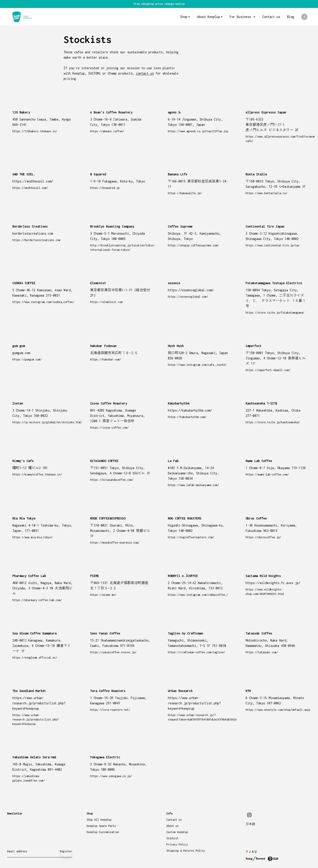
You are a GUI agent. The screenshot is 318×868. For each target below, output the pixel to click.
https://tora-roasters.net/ (110, 710)
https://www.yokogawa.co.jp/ (111, 776)
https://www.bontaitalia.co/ (266, 193)
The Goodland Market (29, 691)
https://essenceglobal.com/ (188, 297)
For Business (241, 17)
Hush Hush (176, 346)
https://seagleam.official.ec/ (35, 658)
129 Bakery (21, 112)
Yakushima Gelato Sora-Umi (34, 757)
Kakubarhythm (178, 403)
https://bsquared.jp (105, 188)
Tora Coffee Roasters (108, 691)
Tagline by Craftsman (185, 633)
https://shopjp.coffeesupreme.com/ (193, 245)
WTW (248, 691)
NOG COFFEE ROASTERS (185, 518)
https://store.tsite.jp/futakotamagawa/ (275, 313)
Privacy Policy (177, 844)
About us (172, 826)
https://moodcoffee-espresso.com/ (115, 543)
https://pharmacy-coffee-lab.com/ (37, 600)
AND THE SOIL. (24, 174)
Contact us (271, 17)
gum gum (19, 346)
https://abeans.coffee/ (107, 131)
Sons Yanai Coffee (105, 633)
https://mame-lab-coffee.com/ (267, 474)
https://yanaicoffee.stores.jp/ (113, 652)
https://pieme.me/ (103, 595)
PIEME (95, 576)
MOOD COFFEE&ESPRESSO (108, 518)
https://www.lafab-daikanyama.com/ (193, 485)
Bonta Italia (256, 174)
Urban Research (180, 691)
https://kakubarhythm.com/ (187, 417)
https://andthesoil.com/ (30, 188)
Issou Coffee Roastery (109, 403)
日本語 (250, 824)
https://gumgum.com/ (27, 359)
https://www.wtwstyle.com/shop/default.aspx (278, 710)
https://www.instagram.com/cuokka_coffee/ (43, 302)
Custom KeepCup (177, 832)
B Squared (98, 174)
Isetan (18, 403)
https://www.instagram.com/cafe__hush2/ (197, 365)
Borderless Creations (30, 226)
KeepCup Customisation (103, 832)
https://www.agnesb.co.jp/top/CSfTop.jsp (198, 131)
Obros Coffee (256, 518)
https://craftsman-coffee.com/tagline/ (196, 652)
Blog (291, 17)
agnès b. (175, 112)
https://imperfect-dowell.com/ (268, 370)
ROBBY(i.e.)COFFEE (183, 576)
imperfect (254, 346)
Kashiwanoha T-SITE (261, 403)
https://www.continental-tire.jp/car (273, 245)
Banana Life (178, 174)
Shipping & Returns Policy (186, 851)
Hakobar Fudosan (103, 346)
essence (174, 283)
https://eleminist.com (106, 302)
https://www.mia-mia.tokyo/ (32, 537)
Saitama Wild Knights (263, 576)
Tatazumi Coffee (259, 633)
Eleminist (98, 283)
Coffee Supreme (180, 226)
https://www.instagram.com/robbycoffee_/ (198, 595)
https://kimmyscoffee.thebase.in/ (37, 474)
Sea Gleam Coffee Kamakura (34, 633)
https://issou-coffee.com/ (109, 428)
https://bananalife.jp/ (185, 193)
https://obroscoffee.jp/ (263, 537)
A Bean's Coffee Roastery (111, 112)
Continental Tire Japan (265, 226)
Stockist (172, 838)
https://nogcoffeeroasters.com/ (191, 537)
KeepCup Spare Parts (103, 826)
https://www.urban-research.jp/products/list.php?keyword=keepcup (36, 720)
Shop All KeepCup (99, 820)
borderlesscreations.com (33, 233)
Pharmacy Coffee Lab (29, 576)
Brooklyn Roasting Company (112, 226)
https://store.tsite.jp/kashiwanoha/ (273, 422)
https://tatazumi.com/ (262, 652)
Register (66, 851)
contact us (145, 73)
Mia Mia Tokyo (24, 518)
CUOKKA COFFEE (24, 283)
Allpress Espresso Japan (266, 112)
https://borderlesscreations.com (36, 240)
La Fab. (174, 461)
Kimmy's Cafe (23, 461)
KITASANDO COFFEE (104, 461)
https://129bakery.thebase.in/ (35, 131)
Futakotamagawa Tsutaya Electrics (274, 283)
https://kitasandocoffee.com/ (112, 480)
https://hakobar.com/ (106, 359)
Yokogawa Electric (105, 757)
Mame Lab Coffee (259, 461)
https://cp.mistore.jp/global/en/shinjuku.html (47, 422)
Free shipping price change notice (159, 4)
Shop (184, 17)
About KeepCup (208, 17)
